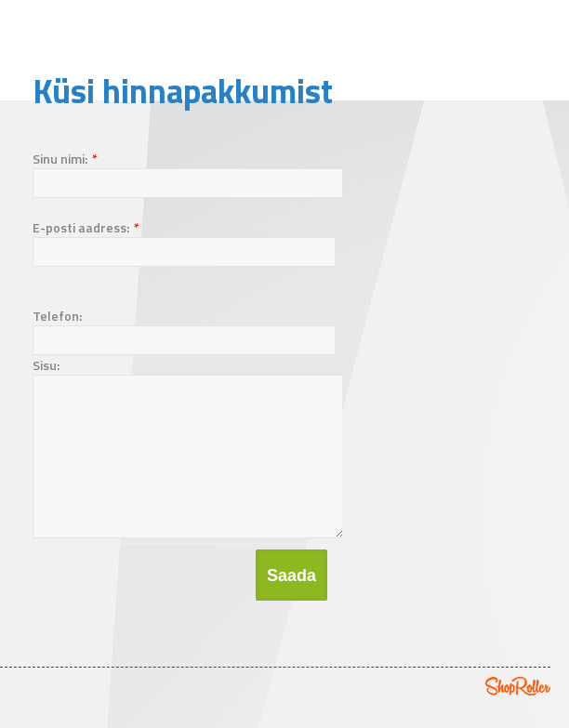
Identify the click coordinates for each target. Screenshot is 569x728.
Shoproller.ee (518, 714)
